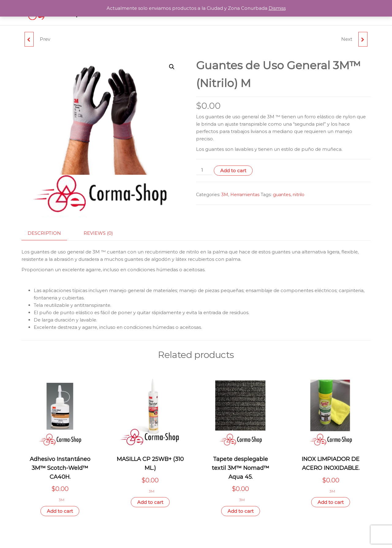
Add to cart (233, 171)
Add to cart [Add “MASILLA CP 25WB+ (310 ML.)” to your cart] (150, 502)
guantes (282, 195)
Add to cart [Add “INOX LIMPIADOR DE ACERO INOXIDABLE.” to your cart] (331, 502)
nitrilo (299, 195)
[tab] (49, 233)
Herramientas (245, 195)
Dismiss (277, 8)
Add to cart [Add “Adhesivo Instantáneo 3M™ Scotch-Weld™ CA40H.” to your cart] (60, 511)
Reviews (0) (98, 233)
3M (225, 195)
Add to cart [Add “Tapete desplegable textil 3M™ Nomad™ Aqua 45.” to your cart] (241, 511)
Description (44, 233)
